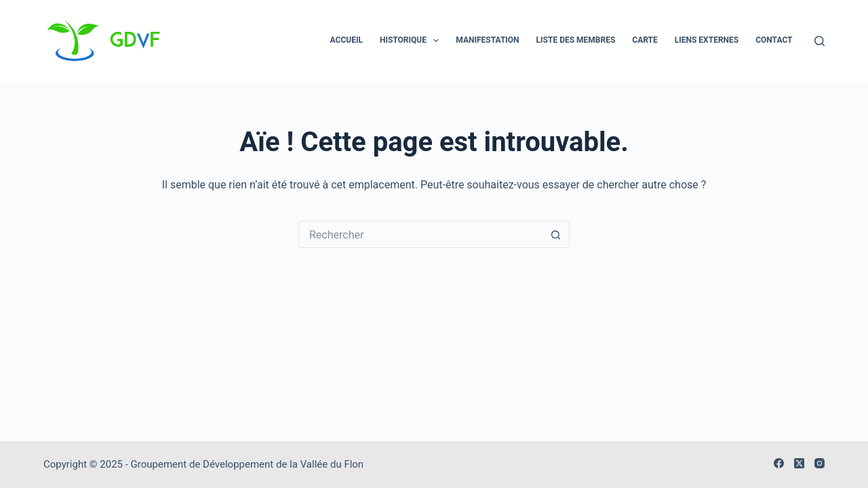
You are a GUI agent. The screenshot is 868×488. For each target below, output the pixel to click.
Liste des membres (576, 40)
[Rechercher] (820, 41)
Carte (645, 40)
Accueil (347, 40)
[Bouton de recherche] (556, 235)
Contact (774, 40)
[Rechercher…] (420, 235)
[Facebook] (779, 463)
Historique (412, 41)
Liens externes (707, 40)
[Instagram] (820, 463)
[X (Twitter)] (799, 463)
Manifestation (487, 40)
